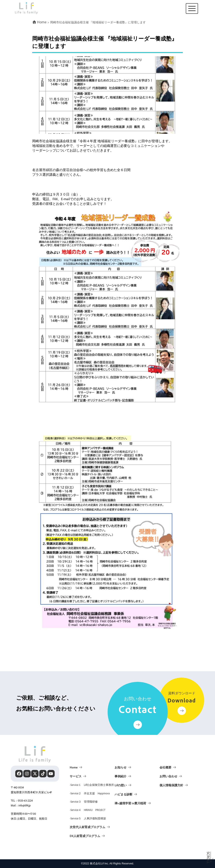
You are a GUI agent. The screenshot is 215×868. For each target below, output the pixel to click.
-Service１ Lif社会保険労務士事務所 (92, 785)
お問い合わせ (168, 776)
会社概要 (165, 767)
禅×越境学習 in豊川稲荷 (130, 803)
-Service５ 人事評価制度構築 (88, 818)
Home (74, 767)
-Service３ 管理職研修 (84, 802)
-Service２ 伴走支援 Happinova (90, 793)
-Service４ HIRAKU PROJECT (88, 810)
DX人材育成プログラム (85, 836)
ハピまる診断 (123, 794)
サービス (76, 776)
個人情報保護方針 (171, 785)
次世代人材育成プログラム (87, 827)
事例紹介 (121, 776)
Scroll (208, 857)
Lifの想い (121, 785)
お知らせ (121, 767)
